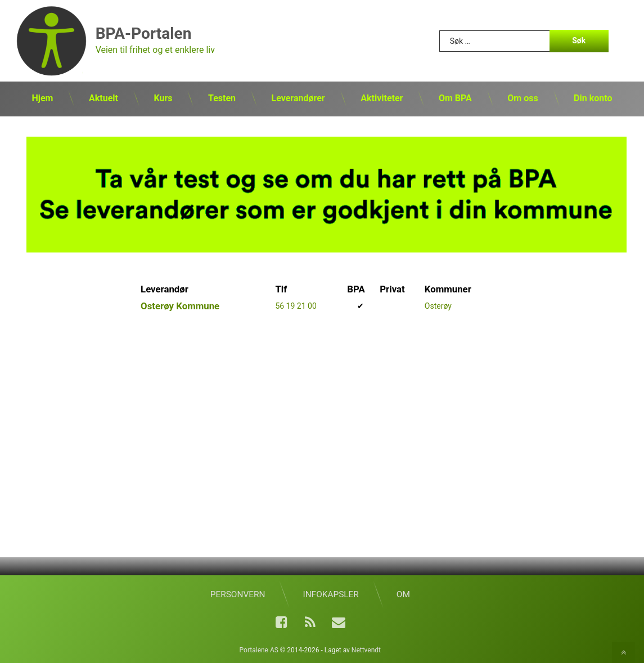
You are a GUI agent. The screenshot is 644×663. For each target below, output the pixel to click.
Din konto (593, 98)
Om (403, 594)
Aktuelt (103, 98)
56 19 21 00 (296, 306)
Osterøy (438, 306)
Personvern (238, 594)
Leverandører (298, 98)
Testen (222, 98)
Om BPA (455, 98)
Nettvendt (366, 650)
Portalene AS (259, 650)
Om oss (523, 98)
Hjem (43, 98)
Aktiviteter (382, 98)
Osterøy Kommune (180, 306)
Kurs (163, 98)
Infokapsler (330, 594)
